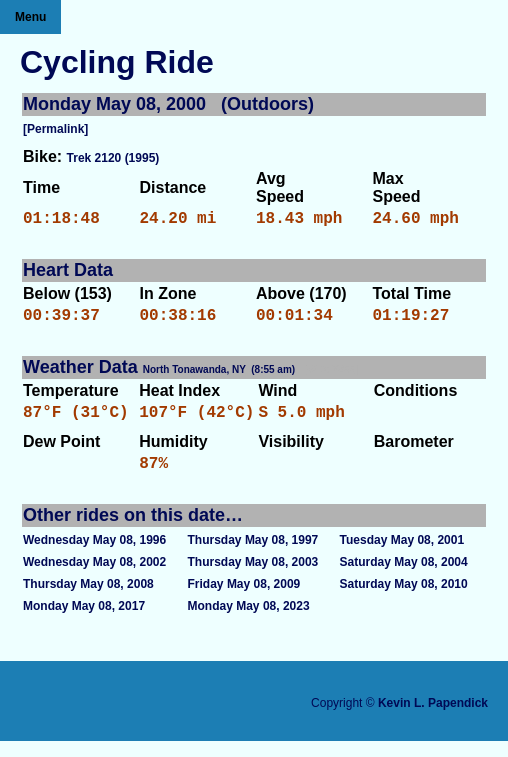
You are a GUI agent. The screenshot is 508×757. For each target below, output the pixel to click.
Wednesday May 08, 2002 (94, 578)
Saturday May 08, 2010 (404, 600)
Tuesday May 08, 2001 (402, 556)
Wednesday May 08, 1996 (94, 556)
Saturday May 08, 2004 (404, 578)
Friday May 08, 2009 (244, 600)
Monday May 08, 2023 (249, 622)
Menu (30, 17)
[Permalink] (55, 129)
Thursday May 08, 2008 (88, 600)
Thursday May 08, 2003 (253, 578)
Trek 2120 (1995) (113, 158)
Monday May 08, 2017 (84, 622)
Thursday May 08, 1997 (253, 556)
